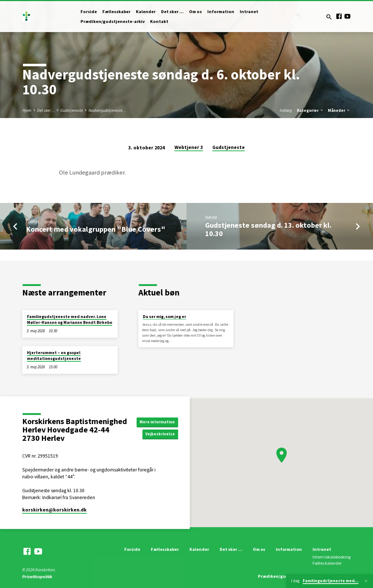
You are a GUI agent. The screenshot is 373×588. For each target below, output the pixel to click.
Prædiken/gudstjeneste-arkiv (113, 21)
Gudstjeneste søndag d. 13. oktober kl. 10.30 (268, 230)
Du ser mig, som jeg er (164, 317)
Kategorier (310, 110)
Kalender (146, 11)
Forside (89, 11)
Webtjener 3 (189, 147)
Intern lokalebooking (331, 557)
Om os (195, 11)
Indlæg (286, 110)
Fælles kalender (327, 563)
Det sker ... (46, 110)
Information (221, 11)
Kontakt (159, 21)
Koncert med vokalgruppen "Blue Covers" (96, 229)
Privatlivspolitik (37, 577)
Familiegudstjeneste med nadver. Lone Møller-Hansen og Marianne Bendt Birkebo (70, 320)
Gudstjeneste (72, 110)
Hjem (27, 110)
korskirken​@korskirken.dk (54, 510)
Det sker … (172, 11)
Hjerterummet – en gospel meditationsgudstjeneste (54, 356)
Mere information (160, 421)
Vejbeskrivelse (164, 434)
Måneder (339, 110)
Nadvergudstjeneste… (107, 110)
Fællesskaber (116, 11)
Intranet (249, 11)
